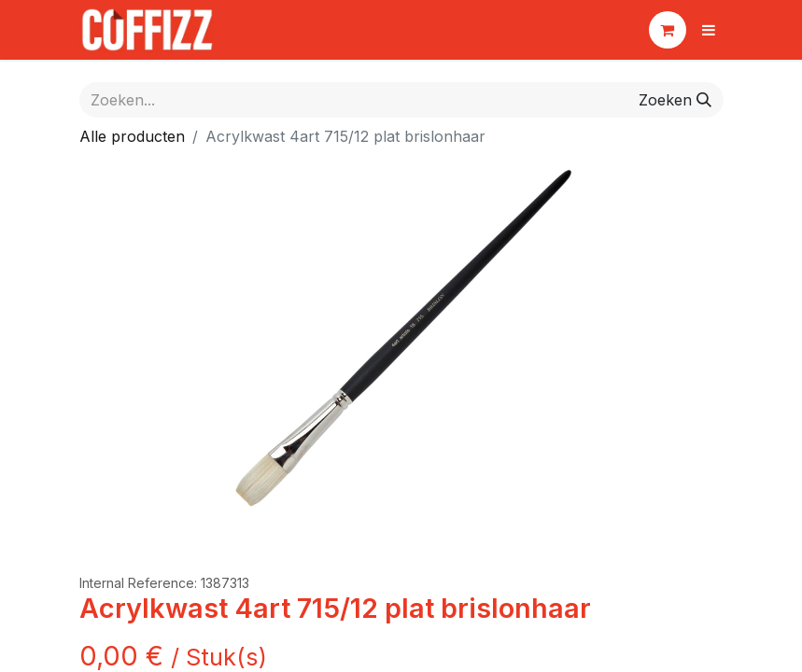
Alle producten (132, 136)
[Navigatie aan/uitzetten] (709, 30)
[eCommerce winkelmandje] (668, 30)
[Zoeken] (675, 100)
